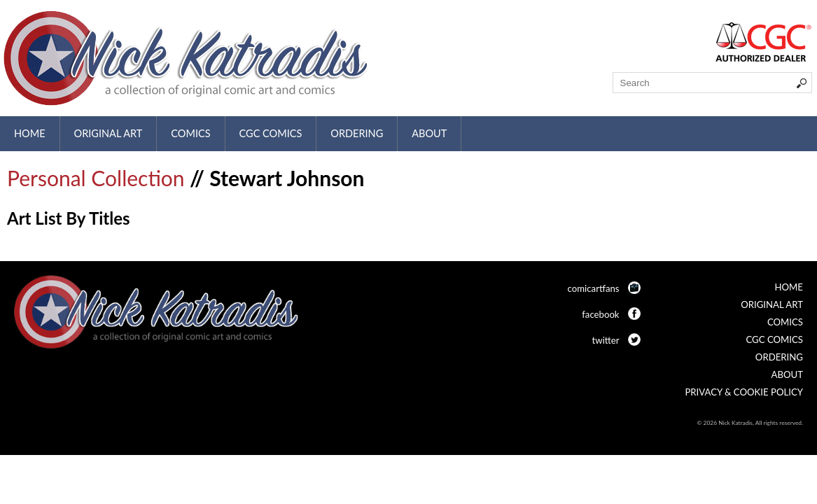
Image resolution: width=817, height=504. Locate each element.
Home (30, 133)
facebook (600, 314)
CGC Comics (271, 133)
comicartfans (594, 288)
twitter (606, 340)
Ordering (357, 133)
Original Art (109, 133)
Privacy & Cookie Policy (744, 392)
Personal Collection (96, 178)
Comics (190, 133)
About (429, 133)
